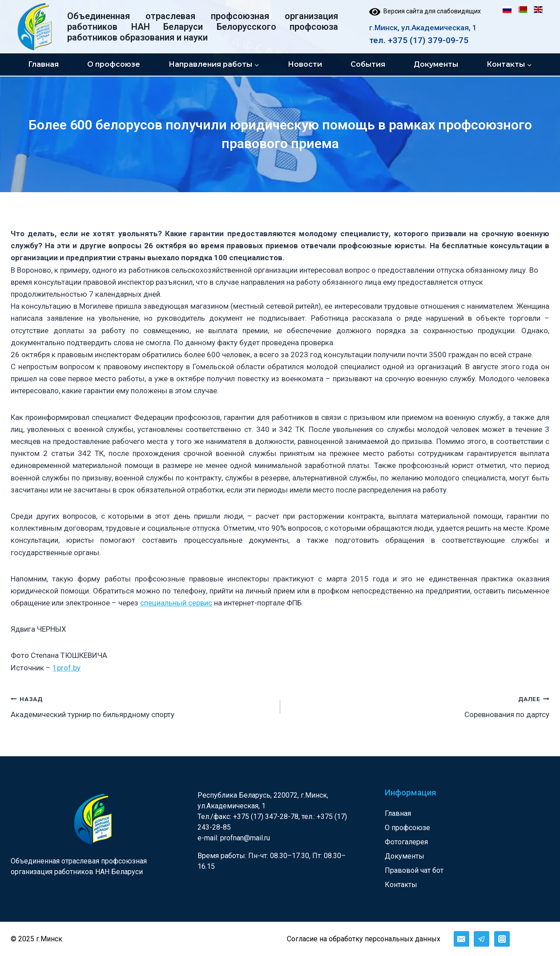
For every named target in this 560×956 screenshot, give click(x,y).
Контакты (401, 885)
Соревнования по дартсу (419, 706)
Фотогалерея (406, 842)
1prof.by (66, 668)
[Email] (461, 939)
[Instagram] (502, 939)
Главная (43, 64)
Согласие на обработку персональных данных (364, 939)
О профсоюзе (114, 64)
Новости (305, 64)
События (368, 64)
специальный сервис (176, 603)
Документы (436, 64)
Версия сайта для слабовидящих (425, 11)
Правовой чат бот (414, 870)
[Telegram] (481, 939)
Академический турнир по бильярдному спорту (142, 706)
